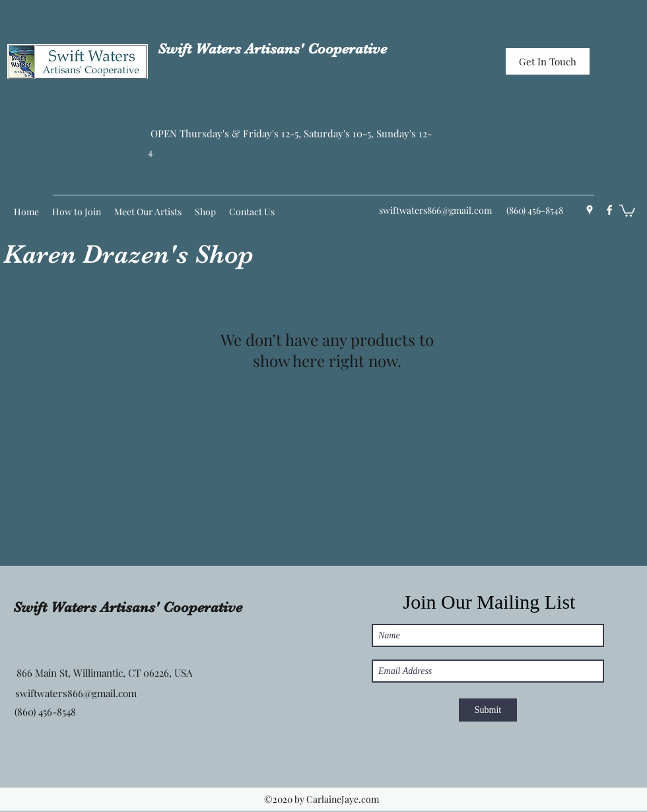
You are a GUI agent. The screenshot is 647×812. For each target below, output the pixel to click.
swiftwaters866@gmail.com (435, 210)
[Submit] (488, 710)
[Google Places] (590, 210)
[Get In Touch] (548, 61)
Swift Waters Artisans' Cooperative (272, 49)
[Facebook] (609, 210)
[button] (627, 210)
